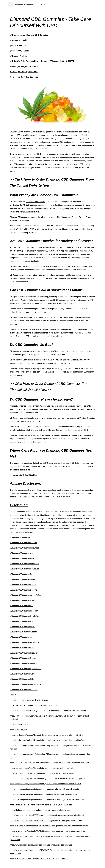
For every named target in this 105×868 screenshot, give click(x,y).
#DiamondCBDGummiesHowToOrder (25, 616)
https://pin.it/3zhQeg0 (19, 730)
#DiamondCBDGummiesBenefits (23, 590)
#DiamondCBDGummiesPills (22, 679)
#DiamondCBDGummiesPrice (22, 558)
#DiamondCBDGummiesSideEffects (25, 548)
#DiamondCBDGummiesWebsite (23, 632)
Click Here (33, 475)
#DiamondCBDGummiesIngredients (25, 564)
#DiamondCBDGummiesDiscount (24, 658)
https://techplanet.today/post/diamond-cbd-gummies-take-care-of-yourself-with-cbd (44, 768)
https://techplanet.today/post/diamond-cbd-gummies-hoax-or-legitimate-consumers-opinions (48, 779)
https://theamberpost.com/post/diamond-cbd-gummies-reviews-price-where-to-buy (44, 794)
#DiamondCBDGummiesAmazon (24, 637)
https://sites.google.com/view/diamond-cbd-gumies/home (33, 705)
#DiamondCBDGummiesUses (22, 648)
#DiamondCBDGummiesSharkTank (24, 611)
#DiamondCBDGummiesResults (23, 585)
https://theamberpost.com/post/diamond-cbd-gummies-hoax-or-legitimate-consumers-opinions (48, 800)
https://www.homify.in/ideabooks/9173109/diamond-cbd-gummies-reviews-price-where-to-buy (48, 831)
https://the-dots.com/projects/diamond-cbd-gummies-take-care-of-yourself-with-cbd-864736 (47, 740)
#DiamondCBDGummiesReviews (24, 543)
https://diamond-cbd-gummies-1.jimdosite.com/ (29, 700)
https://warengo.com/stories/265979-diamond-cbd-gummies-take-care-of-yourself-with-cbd (47, 815)
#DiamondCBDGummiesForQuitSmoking (27, 684)
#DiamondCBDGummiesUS (21, 606)
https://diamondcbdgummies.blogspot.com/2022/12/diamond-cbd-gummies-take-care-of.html (48, 711)
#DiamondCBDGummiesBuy (22, 574)
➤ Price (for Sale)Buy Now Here (24, 67)
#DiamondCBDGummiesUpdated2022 (26, 669)
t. (10, 4)
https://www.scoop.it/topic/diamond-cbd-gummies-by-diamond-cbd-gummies (41, 845)
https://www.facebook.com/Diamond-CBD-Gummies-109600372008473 (39, 859)
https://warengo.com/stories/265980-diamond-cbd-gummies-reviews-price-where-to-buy (46, 821)
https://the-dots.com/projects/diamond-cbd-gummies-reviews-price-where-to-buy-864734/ (46, 735)
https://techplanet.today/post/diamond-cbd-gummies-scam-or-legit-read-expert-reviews (45, 784)
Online (27, 51)
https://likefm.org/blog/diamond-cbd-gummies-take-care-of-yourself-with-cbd (41, 805)
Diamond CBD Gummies (24, 4)
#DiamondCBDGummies (20, 537)
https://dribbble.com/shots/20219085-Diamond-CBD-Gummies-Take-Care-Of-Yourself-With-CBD (49, 763)
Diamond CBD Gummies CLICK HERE (58, 61)
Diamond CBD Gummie (35, 202)
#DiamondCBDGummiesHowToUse (25, 569)
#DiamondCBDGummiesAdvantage (25, 642)
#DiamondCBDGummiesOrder (22, 579)
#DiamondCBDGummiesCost (22, 553)
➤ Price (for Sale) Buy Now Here (24, 77)
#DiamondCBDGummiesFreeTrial (24, 663)
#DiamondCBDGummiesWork (22, 674)
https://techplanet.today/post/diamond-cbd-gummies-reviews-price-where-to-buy (43, 773)
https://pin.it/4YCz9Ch (19, 724)
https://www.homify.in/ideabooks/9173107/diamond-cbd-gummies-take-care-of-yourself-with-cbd (49, 826)
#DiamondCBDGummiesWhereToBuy (25, 595)
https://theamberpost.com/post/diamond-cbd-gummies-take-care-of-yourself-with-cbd (45, 789)
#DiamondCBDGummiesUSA (22, 600)
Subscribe (42, 4)
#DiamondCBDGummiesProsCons (24, 653)
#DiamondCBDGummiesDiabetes (24, 690)
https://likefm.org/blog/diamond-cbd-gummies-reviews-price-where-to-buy (40, 810)
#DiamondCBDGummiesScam (22, 627)
